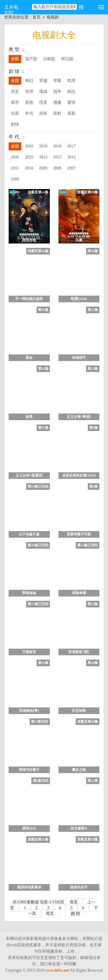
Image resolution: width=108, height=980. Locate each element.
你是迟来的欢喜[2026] (79, 475)
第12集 (93, 310)
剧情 (15, 124)
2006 (15, 179)
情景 (43, 102)
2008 (57, 168)
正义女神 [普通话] (29, 475)
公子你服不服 (29, 534)
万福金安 (29, 652)
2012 (71, 157)
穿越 (43, 81)
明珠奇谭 (79, 593)
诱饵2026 (29, 828)
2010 (29, 168)
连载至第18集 (88, 839)
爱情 (71, 102)
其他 (29, 102)
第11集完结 (40, 722)
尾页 (50, 914)
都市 (15, 102)
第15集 (93, 369)
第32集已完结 (38, 604)
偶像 (57, 102)
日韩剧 (49, 59)
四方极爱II (79, 828)
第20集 (43, 310)
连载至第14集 (38, 192)
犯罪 (71, 81)
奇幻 (29, 81)
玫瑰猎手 (79, 358)
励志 (71, 91)
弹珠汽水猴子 (29, 770)
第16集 (93, 251)
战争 (57, 91)
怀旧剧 (67, 59)
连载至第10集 (88, 192)
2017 (71, 146)
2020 (29, 146)
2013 (57, 157)
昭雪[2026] (79, 299)
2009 (43, 168)
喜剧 (71, 113)
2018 (57, 146)
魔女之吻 (79, 770)
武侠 (43, 113)
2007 (71, 168)
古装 (15, 113)
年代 (29, 113)
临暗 (29, 417)
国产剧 (31, 59)
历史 (15, 91)
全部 (15, 59)
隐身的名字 (79, 887)
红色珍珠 (79, 711)
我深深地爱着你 (29, 887)
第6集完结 (41, 781)
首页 (37, 17)
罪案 (57, 81)
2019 (43, 146)
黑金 (29, 358)
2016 (15, 157)
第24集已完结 (38, 486)
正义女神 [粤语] (79, 417)
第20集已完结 (38, 545)
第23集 (93, 604)
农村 (57, 113)
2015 (29, 157)
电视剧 (53, 17)
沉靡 (79, 240)
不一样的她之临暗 (29, 299)
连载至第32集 (38, 839)
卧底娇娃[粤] (29, 711)
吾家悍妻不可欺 (79, 534)
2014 (43, 157)
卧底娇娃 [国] (79, 652)
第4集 (94, 428)
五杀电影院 (11, 10)
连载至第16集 (38, 251)
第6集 (94, 486)
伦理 (29, 91)
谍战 (43, 91)
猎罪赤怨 (29, 240)
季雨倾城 (29, 593)
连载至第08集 (88, 722)
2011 (15, 168)
